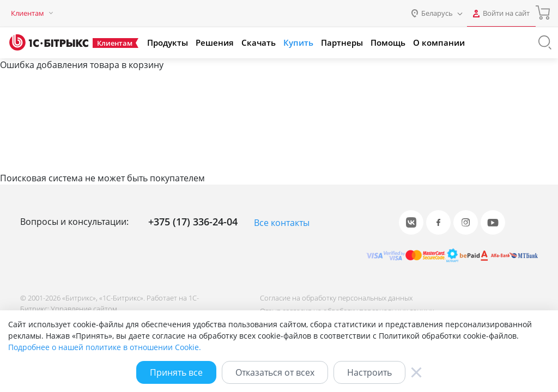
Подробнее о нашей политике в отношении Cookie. (105, 347)
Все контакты (282, 223)
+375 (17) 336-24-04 (193, 222)
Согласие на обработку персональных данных (335, 298)
